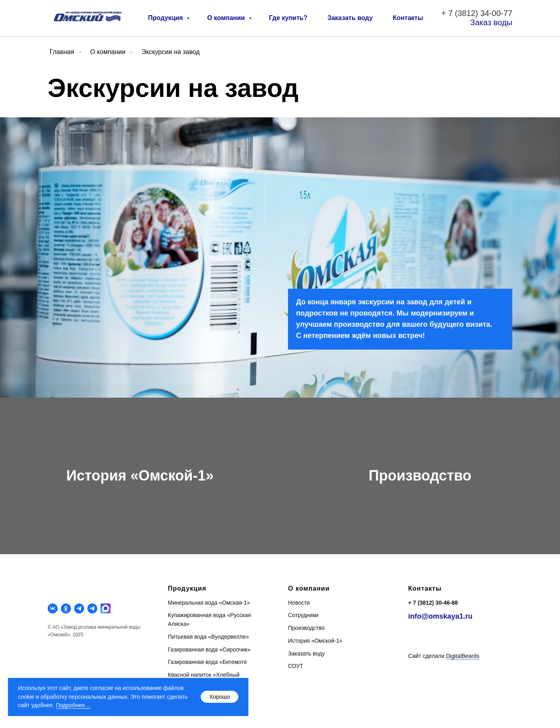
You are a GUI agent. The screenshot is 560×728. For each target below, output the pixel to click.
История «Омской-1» (140, 476)
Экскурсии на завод (171, 52)
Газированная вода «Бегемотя (207, 662)
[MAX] (106, 608)
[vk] (53, 608)
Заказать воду (350, 18)
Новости (299, 603)
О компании (227, 18)
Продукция (167, 18)
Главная (62, 52)
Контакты (408, 18)
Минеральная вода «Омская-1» (209, 603)
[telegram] (79, 608)
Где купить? (288, 18)
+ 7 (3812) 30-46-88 (433, 603)
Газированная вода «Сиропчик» (209, 650)
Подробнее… (74, 705)
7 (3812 (462, 13)
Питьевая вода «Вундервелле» (208, 637)
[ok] (66, 608)
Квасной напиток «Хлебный (204, 675)
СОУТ (296, 666)
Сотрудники (303, 615)
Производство (420, 476)
